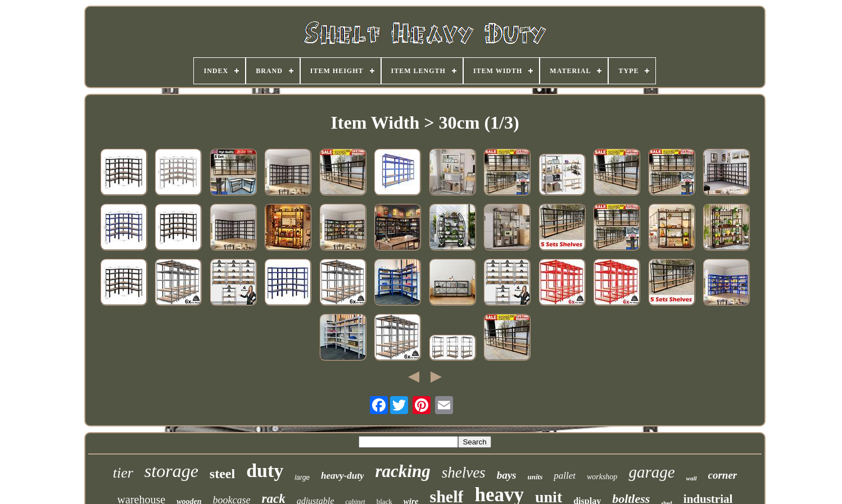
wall (692, 478)
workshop (602, 477)
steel (222, 474)
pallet (565, 476)
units (535, 477)
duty (265, 471)
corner (723, 475)
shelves (464, 473)
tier (123, 473)
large (302, 478)
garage (651, 472)
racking (402, 471)
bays (507, 475)
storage (171, 471)
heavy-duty (342, 476)
